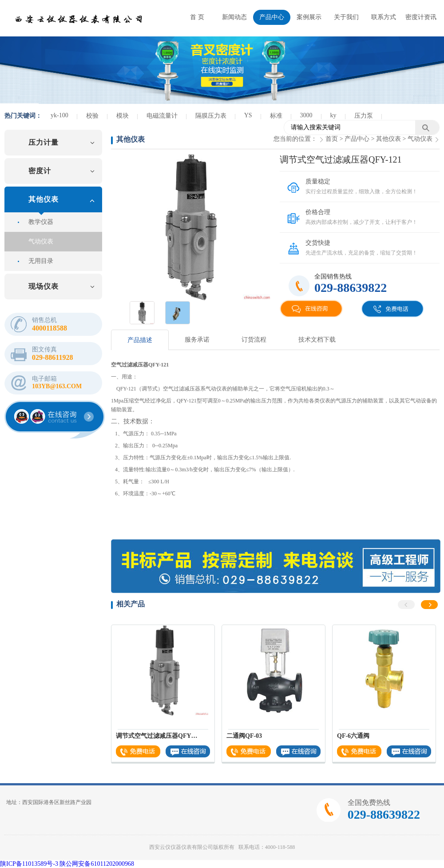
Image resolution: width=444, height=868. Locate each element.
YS (248, 115)
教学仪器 (41, 222)
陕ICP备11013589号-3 (29, 864)
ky (333, 115)
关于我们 (346, 17)
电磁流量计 (162, 116)
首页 (332, 139)
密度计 (40, 171)
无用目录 (41, 261)
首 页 (197, 17)
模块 (123, 116)
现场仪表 (44, 286)
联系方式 (384, 17)
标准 (276, 116)
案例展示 (309, 17)
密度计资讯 (421, 17)
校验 (92, 116)
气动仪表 (41, 241)
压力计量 (44, 142)
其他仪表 (44, 199)
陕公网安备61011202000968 (97, 864)
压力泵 (364, 116)
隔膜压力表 (211, 116)
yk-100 (59, 115)
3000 (306, 115)
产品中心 (272, 17)
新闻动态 (234, 17)
